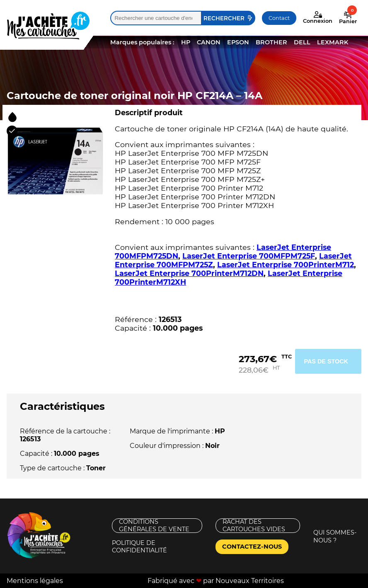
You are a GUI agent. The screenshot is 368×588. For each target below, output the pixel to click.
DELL (302, 42)
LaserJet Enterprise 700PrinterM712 (286, 265)
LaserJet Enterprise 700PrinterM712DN (189, 273)
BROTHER (271, 42)
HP (186, 42)
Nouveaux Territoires (250, 581)
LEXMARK (333, 42)
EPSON (238, 42)
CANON (209, 42)
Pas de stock (326, 361)
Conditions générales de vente (154, 526)
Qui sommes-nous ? (335, 536)
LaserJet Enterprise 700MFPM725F (249, 256)
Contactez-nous (252, 547)
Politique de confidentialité (139, 547)
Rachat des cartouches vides (254, 526)
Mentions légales (35, 581)
